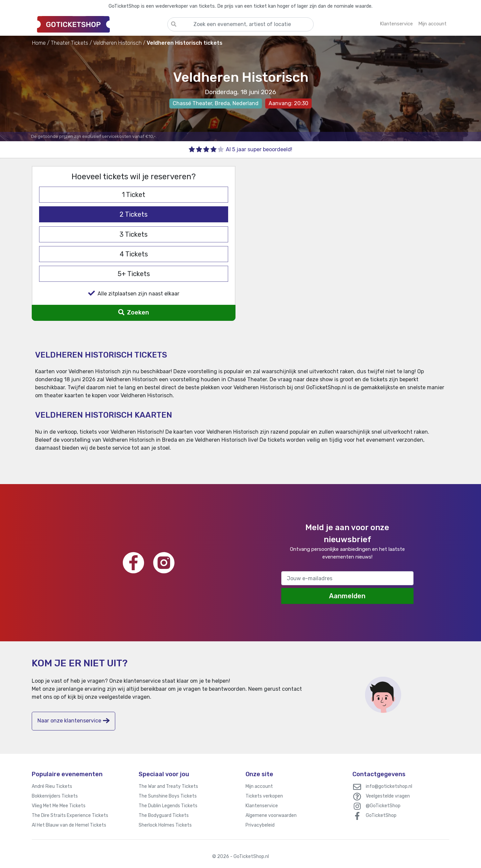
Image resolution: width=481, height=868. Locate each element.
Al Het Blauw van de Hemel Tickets (69, 825)
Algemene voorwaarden (271, 815)
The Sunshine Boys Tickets (168, 796)
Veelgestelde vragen (388, 796)
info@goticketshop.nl (389, 786)
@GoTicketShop (383, 806)
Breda (222, 103)
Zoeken (133, 312)
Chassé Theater (192, 103)
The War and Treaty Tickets (168, 786)
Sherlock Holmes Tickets (165, 825)
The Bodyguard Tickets (164, 815)
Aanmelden (347, 596)
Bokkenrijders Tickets (55, 796)
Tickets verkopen (264, 796)
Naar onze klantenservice (73, 721)
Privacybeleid (260, 825)
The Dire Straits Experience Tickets (70, 815)
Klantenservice (262, 806)
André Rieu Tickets (52, 786)
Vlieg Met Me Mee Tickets (59, 806)
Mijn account (259, 786)
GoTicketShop (381, 815)
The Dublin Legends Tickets (168, 806)
